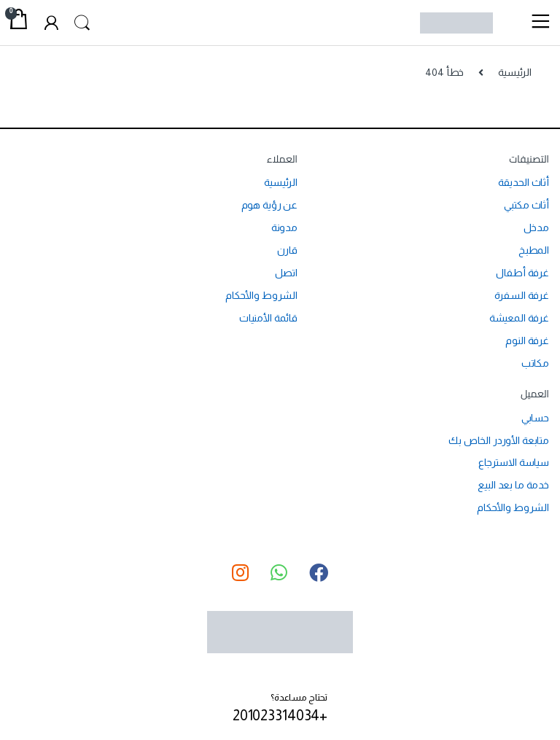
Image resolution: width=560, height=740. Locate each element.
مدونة (284, 227)
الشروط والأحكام (261, 295)
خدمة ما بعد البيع (513, 485)
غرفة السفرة (522, 295)
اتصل (286, 273)
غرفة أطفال (522, 273)
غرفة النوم (527, 340)
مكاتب (535, 363)
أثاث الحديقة (524, 182)
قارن (287, 250)
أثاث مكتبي (526, 205)
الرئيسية (515, 72)
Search (84, 24)
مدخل (536, 227)
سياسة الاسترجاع (514, 462)
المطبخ (534, 250)
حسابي (535, 418)
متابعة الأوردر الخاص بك (499, 440)
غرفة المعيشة (519, 318)
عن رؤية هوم (269, 205)
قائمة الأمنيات (268, 318)
